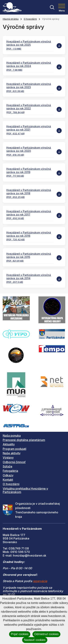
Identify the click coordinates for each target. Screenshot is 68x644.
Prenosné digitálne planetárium (24, 440)
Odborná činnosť (14, 462)
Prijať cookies (20, 634)
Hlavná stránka (11, 19)
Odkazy (8, 475)
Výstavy (8, 458)
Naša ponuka (12, 436)
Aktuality (9, 444)
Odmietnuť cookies (46, 634)
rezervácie (40, 581)
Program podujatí (15, 449)
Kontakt (8, 480)
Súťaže (8, 466)
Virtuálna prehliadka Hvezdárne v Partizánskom (25, 490)
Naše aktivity (12, 453)
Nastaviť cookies (35, 640)
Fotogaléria (10, 471)
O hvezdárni (30, 19)
